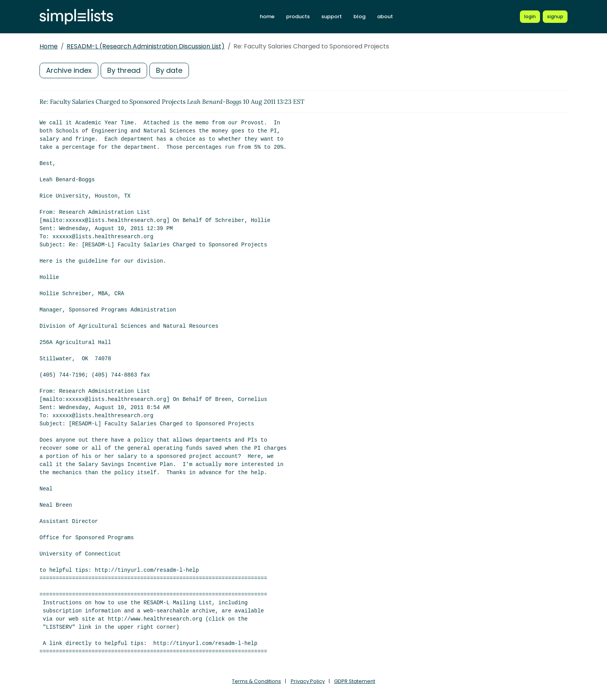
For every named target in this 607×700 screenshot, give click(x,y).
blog (359, 16)
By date (169, 70)
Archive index (69, 70)
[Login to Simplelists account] (530, 17)
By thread (124, 70)
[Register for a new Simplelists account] (555, 17)
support (332, 16)
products (298, 16)
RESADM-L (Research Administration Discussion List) (146, 46)
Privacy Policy (308, 681)
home (267, 16)
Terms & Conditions (256, 681)
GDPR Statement (355, 681)
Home (49, 46)
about (385, 16)
